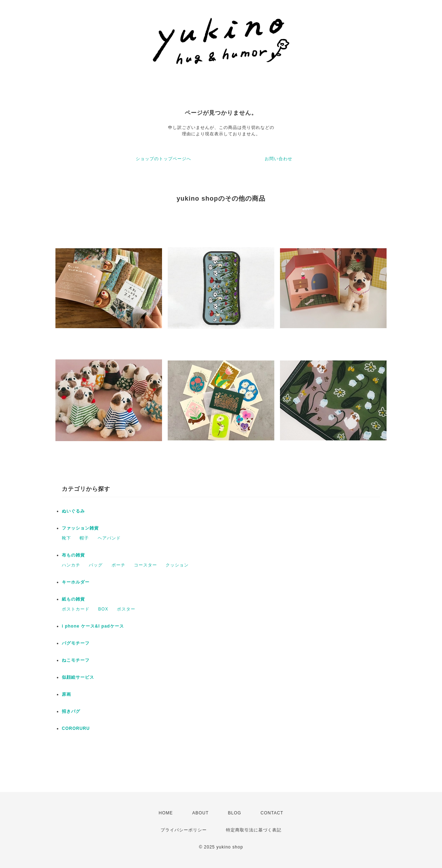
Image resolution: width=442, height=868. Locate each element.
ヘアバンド (109, 538)
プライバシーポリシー (184, 830)
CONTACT (272, 813)
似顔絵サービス (78, 677)
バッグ (96, 565)
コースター (145, 565)
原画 (66, 694)
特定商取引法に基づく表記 (254, 830)
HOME (166, 813)
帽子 (84, 538)
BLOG (235, 813)
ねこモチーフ (76, 660)
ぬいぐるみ (73, 511)
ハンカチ (71, 565)
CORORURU (76, 728)
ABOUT (200, 813)
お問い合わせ (279, 159)
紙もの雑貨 (73, 599)
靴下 (66, 538)
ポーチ (118, 565)
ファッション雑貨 (80, 528)
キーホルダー (76, 582)
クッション (177, 565)
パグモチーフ (76, 643)
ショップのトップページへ (163, 159)
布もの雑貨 (73, 555)
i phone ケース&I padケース (93, 626)
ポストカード (76, 609)
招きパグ (71, 711)
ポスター (126, 609)
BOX (103, 609)
